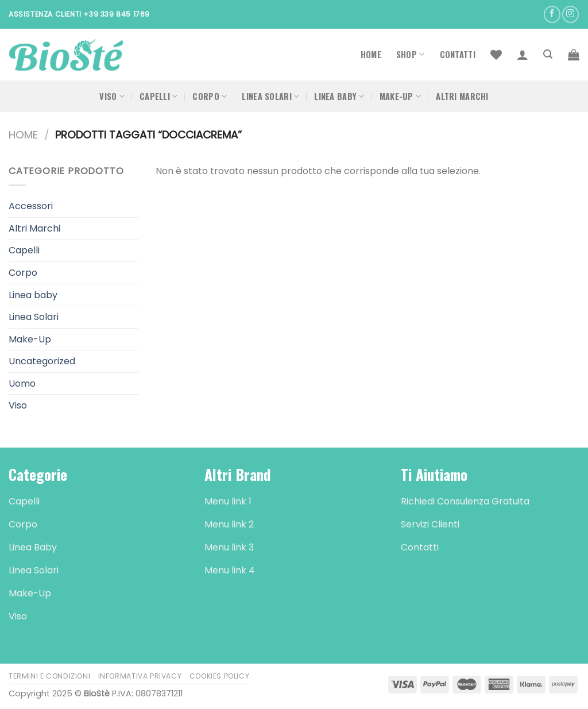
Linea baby (33, 295)
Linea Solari (270, 96)
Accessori (31, 206)
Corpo (210, 96)
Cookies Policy (220, 676)
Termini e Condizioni (49, 676)
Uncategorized (42, 361)
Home (371, 54)
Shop (411, 54)
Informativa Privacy (140, 676)
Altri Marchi (462, 96)
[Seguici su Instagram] (570, 14)
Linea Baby (339, 96)
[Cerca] (548, 54)
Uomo (22, 384)
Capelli (159, 96)
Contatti (458, 54)
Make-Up (401, 96)
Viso (112, 96)
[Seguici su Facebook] (552, 14)
